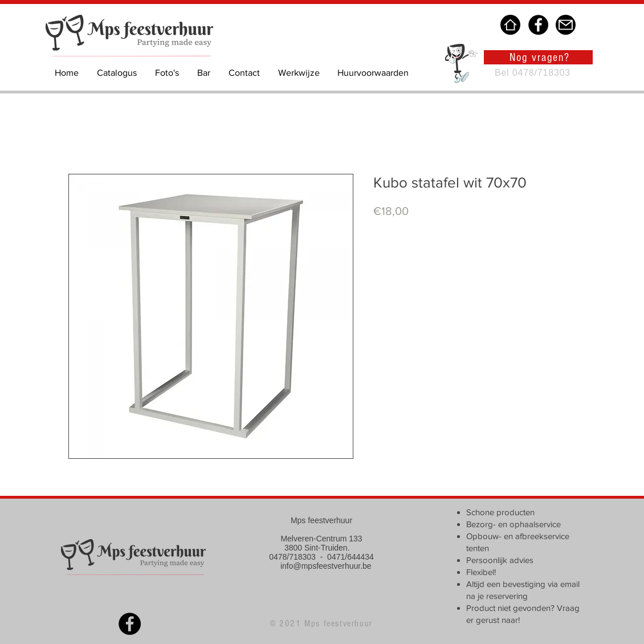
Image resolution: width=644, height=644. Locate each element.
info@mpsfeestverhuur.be (326, 566)
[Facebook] (538, 25)
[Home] (510, 25)
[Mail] (566, 25)
